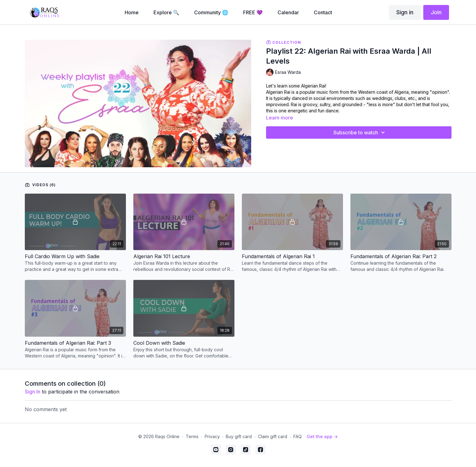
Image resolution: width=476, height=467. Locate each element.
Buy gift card (239, 436)
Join (436, 12)
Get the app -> (322, 436)
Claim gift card (273, 436)
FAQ (298, 436)
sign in (33, 392)
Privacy (212, 436)
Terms (192, 436)
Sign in (405, 12)
